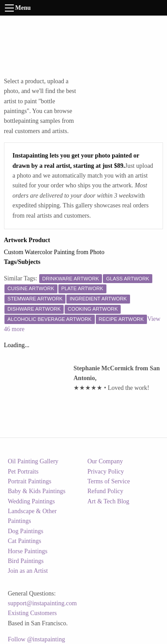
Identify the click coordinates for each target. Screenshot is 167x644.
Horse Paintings (28, 551)
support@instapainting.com (43, 603)
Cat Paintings (25, 541)
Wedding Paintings (32, 501)
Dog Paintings (26, 531)
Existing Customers (33, 613)
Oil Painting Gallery (33, 461)
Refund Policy (105, 491)
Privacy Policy (106, 472)
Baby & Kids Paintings (37, 491)
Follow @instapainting (37, 639)
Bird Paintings (26, 561)
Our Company (105, 461)
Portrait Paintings (30, 481)
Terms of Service (108, 481)
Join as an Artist (28, 571)
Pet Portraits (23, 472)
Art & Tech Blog (108, 501)
